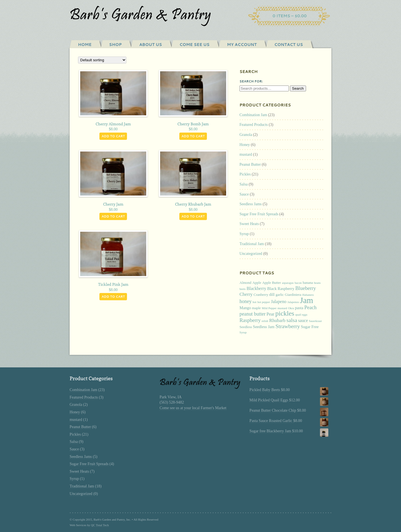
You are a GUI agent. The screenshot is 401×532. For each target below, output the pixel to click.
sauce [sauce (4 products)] (303, 320)
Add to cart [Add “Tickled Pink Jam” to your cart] (113, 297)
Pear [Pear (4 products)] (270, 314)
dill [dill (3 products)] (272, 294)
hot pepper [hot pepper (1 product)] (264, 302)
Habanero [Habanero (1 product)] (308, 295)
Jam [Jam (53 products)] (306, 300)
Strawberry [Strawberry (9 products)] (288, 326)
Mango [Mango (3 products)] (245, 308)
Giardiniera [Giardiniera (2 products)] (293, 295)
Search (298, 88)
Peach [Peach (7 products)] (310, 308)
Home (85, 45)
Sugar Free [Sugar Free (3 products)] (310, 327)
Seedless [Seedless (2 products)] (246, 327)
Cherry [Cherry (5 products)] (246, 294)
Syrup (244, 234)
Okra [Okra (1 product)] (291, 308)
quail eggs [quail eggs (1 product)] (301, 315)
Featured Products (254, 125)
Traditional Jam (252, 244)
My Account (242, 45)
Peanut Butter (250, 164)
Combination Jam (253, 115)
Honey (245, 145)
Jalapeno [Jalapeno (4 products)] (279, 302)
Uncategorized (251, 254)
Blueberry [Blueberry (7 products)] (306, 288)
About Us (151, 45)
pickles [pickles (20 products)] (285, 313)
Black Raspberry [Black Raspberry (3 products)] (281, 289)
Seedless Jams (251, 204)
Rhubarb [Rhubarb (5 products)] (277, 320)
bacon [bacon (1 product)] (298, 283)
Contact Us (289, 45)
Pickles (245, 174)
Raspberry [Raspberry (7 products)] (250, 320)
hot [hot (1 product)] (255, 302)
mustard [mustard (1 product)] (282, 308)
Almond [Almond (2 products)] (245, 283)
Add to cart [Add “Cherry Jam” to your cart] (113, 216)
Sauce (244, 194)
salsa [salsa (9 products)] (292, 320)
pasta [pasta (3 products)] (299, 308)
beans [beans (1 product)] (317, 283)
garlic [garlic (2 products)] (280, 295)
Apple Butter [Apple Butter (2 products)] (272, 283)
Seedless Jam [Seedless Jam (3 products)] (264, 327)
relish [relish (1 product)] (265, 321)
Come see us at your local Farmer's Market (193, 408)
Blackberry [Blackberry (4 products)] (256, 288)
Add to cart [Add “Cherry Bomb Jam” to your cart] (193, 136)
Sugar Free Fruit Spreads (259, 214)
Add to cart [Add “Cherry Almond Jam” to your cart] (113, 136)
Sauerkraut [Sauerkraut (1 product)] (315, 321)
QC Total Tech (100, 525)
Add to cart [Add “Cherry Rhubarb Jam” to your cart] (193, 216)
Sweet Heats (249, 224)
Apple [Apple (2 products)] (257, 283)
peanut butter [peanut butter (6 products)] (253, 314)
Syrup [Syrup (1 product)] (243, 332)
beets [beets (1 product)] (243, 289)
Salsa (244, 184)
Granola (246, 135)
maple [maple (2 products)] (256, 308)
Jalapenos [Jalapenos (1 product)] (293, 302)
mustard (246, 154)
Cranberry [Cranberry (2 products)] (261, 295)
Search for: (251, 81)
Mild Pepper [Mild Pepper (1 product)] (269, 308)
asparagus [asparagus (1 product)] (288, 283)
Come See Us (195, 45)
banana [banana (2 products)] (308, 283)
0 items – (290, 16)
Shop (115, 45)
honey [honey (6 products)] (246, 301)
